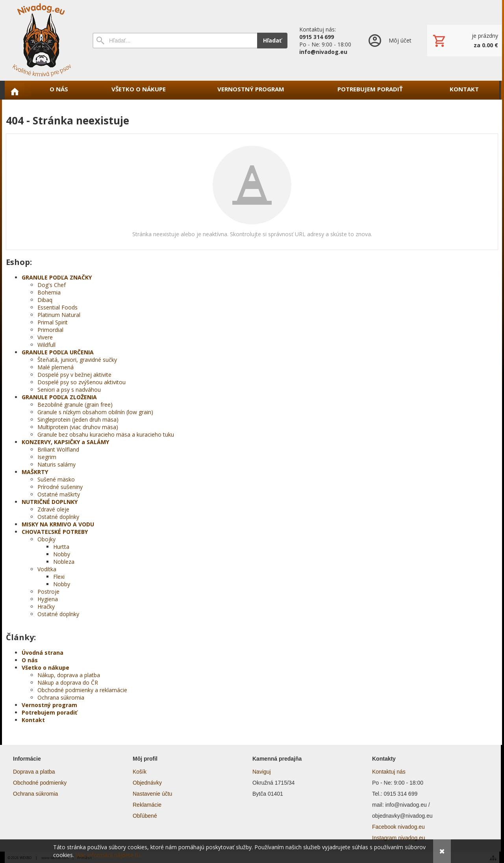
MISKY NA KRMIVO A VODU (58, 524)
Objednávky (147, 783)
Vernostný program (49, 705)
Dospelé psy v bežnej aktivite (74, 375)
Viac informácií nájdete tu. (108, 855)
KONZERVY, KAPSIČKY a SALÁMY (65, 442)
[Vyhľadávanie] (175, 41)
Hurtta (61, 547)
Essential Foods (57, 307)
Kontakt (33, 720)
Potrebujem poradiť (49, 712)
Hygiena (48, 599)
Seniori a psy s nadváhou (69, 390)
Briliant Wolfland (58, 449)
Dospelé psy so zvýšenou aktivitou (82, 382)
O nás (30, 660)
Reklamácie (147, 805)
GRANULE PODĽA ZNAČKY (57, 277)
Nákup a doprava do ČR (68, 682)
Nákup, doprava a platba (69, 675)
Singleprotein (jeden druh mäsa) (78, 419)
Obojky (46, 539)
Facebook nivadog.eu (398, 827)
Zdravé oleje (53, 509)
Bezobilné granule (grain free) (75, 405)
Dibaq (45, 300)
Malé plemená (56, 367)
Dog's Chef (52, 285)
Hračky (46, 607)
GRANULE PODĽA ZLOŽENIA (59, 397)
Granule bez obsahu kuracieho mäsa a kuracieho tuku (106, 434)
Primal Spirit (53, 322)
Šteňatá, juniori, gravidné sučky (77, 360)
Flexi (59, 577)
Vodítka (47, 569)
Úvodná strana (43, 653)
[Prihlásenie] (389, 40)
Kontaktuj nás (389, 772)
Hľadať (272, 40)
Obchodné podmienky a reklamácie (82, 690)
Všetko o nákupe (45, 668)
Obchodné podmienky (40, 783)
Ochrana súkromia (61, 697)
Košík (140, 772)
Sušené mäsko (56, 479)
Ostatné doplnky (58, 517)
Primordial (50, 330)
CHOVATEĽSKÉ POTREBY (55, 532)
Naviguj (262, 772)
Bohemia (49, 292)
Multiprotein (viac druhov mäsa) (78, 427)
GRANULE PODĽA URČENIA (58, 352)
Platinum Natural (59, 315)
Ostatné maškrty (59, 494)
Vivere (45, 337)
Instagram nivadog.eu (399, 838)
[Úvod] (41, 40)
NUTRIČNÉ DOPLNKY (50, 502)
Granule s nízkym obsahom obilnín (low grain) (95, 412)
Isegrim (47, 457)
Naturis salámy (57, 464)
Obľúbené (145, 816)
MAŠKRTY (35, 472)
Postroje (48, 592)
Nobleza (64, 562)
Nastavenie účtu (152, 794)
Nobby (62, 554)
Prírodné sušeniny (60, 487)
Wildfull (46, 345)
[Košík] (465, 41)
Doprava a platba (34, 772)
